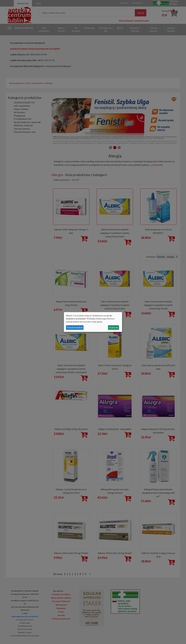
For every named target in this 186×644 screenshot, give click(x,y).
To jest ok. (113, 327)
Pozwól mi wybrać (75, 327)
